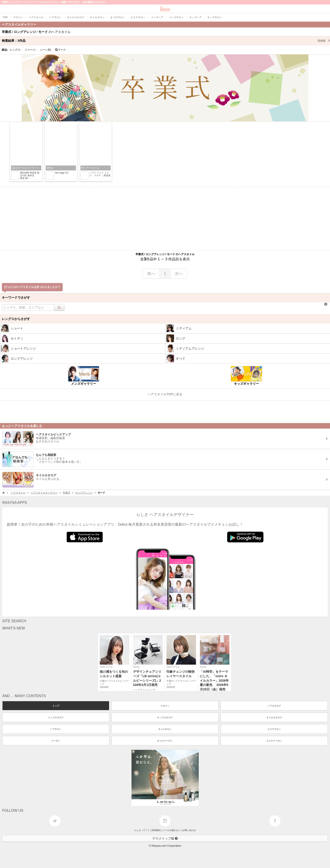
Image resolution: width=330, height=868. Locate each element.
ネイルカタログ (274, 717)
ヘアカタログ (274, 706)
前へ (151, 274)
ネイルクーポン (165, 741)
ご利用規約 (155, 830)
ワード (61, 50)
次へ (179, 274)
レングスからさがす (16, 319)
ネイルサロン (165, 729)
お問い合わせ (189, 830)
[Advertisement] (165, 219)
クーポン (56, 741)
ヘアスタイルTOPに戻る (165, 394)
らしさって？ (141, 830)
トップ (56, 706)
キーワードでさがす (16, 298)
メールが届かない (172, 830)
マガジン (165, 706)
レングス (16, 50)
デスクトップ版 (165, 838)
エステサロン (274, 729)
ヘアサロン (56, 729)
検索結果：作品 (166, 41)
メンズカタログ (56, 717)
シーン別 (46, 50)
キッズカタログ (165, 717)
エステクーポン (274, 741)
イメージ (31, 50)
